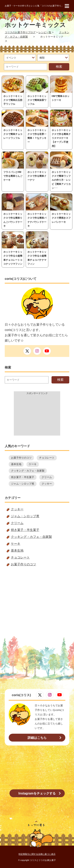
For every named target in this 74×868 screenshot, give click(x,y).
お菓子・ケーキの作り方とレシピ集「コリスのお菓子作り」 (34, 6)
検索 (59, 67)
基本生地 (16, 464)
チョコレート (47, 458)
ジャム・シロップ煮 (23, 484)
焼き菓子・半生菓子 (23, 477)
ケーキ (33, 464)
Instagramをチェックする (37, 793)
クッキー (47, 484)
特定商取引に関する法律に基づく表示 (37, 854)
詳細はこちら (37, 738)
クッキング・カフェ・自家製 (28, 471)
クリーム (47, 477)
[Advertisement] (37, 416)
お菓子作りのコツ (21, 458)
